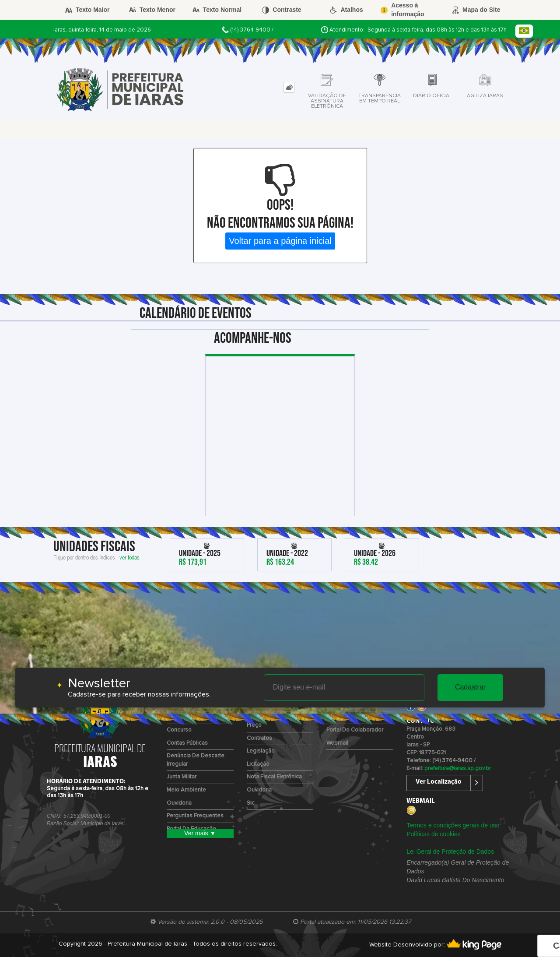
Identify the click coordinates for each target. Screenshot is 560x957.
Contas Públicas (187, 743)
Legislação (261, 751)
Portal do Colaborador (355, 730)
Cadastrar (470, 687)
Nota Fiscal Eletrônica (274, 777)
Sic (251, 803)
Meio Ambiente (186, 790)
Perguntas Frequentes (195, 816)
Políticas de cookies (434, 834)
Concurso (179, 730)
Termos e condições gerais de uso (453, 825)
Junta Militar (182, 777)
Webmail (337, 743)
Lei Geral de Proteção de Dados (450, 851)
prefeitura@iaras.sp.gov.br (458, 769)
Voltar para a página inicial (280, 241)
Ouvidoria (179, 803)
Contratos (259, 738)
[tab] (289, 87)
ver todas (129, 557)
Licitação (258, 764)
